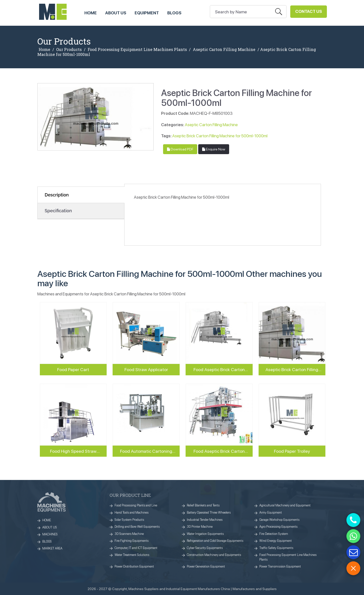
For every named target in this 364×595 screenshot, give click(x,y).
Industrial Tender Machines (205, 520)
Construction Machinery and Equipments (214, 555)
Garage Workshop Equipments (279, 520)
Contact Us (309, 11)
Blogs (174, 13)
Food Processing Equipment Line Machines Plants (137, 49)
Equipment (147, 13)
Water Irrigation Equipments (205, 534)
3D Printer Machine (200, 527)
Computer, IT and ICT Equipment (136, 548)
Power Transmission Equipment (280, 566)
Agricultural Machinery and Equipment (285, 505)
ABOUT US (116, 13)
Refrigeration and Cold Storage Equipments (215, 541)
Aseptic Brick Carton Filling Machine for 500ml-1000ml (220, 136)
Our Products (69, 49)
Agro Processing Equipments (278, 527)
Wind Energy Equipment (276, 541)
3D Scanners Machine (129, 534)
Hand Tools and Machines (132, 512)
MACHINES (50, 534)
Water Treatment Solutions (132, 555)
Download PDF (180, 149)
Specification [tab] (58, 211)
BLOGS (47, 541)
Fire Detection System (274, 534)
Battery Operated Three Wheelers (209, 512)
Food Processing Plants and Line (136, 505)
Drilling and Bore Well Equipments (137, 527)
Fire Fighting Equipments (132, 541)
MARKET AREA (52, 548)
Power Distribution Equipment (134, 566)
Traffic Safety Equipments (276, 548)
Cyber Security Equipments (205, 548)
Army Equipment (271, 512)
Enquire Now (214, 149)
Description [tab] (57, 195)
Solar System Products (129, 520)
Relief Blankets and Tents (203, 505)
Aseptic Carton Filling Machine (224, 49)
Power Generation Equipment (206, 566)
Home (44, 49)
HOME (91, 13)
